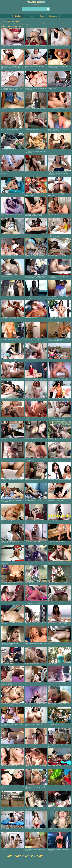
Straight (18, 16)
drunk (48, 24)
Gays (42, 16)
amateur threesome (6, 26)
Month (14, 21)
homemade (38, 24)
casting (21, 24)
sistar (19, 26)
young (26, 24)
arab (17, 24)
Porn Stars (30, 16)
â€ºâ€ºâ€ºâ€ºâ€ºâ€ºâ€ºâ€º (25, 856)
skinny (66, 24)
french (53, 24)
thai (62, 24)
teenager (31, 24)
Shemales (53, 16)
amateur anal (11, 24)
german (57, 24)
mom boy (14, 26)
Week (18, 21)
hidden (44, 24)
